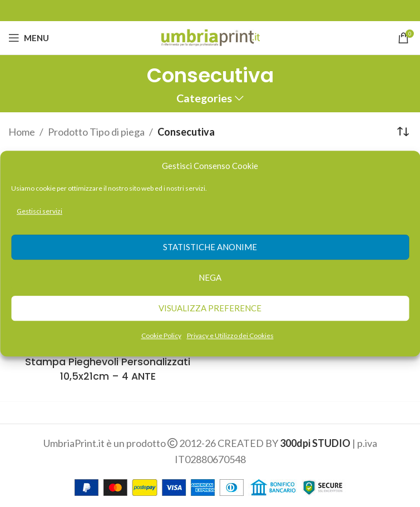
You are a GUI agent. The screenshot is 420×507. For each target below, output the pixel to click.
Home (22, 132)
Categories (204, 98)
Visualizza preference (210, 309)
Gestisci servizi (39, 211)
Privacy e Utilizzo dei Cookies (230, 335)
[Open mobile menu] (29, 38)
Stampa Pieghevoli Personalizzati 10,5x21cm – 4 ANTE (108, 369)
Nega (210, 278)
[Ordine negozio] (403, 132)
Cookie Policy (161, 335)
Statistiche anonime (210, 247)
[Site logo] (210, 37)
